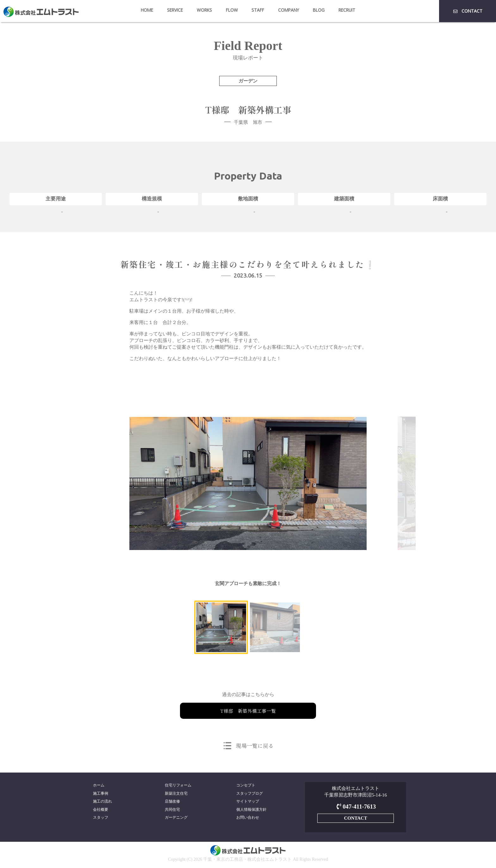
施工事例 (101, 794)
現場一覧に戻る (255, 745)
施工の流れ (102, 802)
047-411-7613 (355, 807)
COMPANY (288, 10)
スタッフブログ (250, 794)
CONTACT (467, 11)
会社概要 (101, 810)
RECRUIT (347, 10)
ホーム (99, 785)
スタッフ (101, 819)
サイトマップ (248, 802)
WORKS (204, 10)
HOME (147, 10)
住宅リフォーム (178, 785)
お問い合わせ (248, 819)
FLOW (232, 10)
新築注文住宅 (176, 794)
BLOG (319, 10)
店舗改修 (172, 802)
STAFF (258, 10)
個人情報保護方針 (251, 810)
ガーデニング (176, 819)
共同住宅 (172, 810)
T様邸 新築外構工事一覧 (248, 711)
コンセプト (246, 785)
